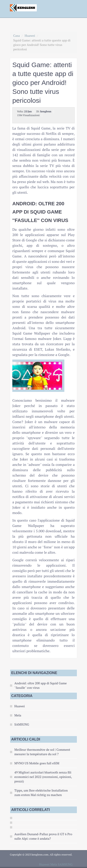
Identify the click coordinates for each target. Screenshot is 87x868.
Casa (16, 36)
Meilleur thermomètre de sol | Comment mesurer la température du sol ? (42, 752)
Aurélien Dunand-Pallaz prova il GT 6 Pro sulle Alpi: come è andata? (43, 836)
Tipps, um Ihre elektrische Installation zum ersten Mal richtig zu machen (41, 793)
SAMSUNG (22, 724)
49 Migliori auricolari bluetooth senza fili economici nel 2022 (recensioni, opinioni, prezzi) (43, 777)
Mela (18, 715)
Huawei (30, 36)
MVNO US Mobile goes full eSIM (37, 763)
